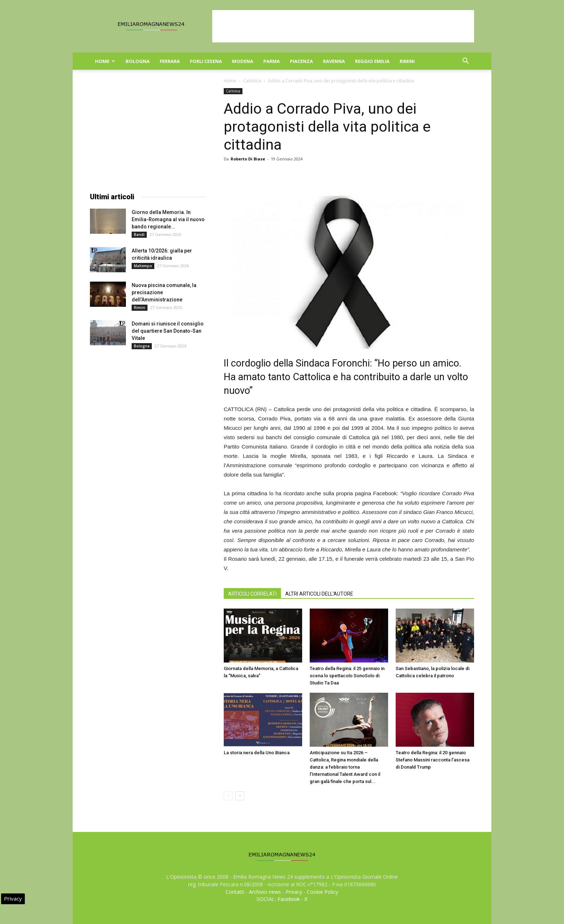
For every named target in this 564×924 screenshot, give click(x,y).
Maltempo (143, 266)
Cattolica (252, 81)
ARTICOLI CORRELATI (252, 594)
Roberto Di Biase (248, 159)
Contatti (235, 892)
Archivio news (265, 892)
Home (105, 61)
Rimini (407, 61)
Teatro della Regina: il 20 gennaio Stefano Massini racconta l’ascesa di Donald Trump (433, 760)
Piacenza (301, 61)
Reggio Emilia (372, 61)
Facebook (289, 899)
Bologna (138, 61)
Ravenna (334, 61)
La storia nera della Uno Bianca (257, 753)
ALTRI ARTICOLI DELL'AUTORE (319, 594)
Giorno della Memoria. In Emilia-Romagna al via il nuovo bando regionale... (168, 219)
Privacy (294, 892)
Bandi (139, 235)
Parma (272, 61)
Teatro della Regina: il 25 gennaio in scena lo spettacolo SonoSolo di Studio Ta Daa (347, 676)
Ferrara (170, 61)
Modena (243, 61)
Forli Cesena (206, 61)
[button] (465, 62)
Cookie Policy (322, 892)
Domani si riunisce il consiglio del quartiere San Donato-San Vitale (168, 331)
